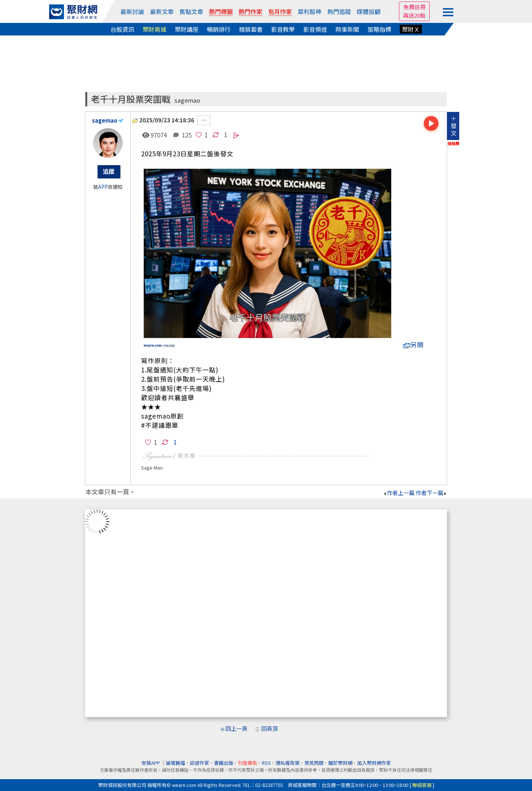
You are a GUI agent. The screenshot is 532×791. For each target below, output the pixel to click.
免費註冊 (415, 7)
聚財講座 (187, 29)
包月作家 (280, 11)
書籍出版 (224, 763)
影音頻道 (315, 29)
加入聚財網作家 (374, 763)
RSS (266, 763)
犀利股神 (310, 11)
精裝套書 (251, 29)
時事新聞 (347, 29)
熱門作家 (250, 11)
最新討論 (132, 11)
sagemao (187, 100)
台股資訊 (122, 29)
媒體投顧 (369, 11)
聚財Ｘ (411, 29)
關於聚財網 (340, 763)
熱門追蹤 (339, 11)
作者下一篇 (431, 493)
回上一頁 (236, 728)
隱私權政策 (288, 763)
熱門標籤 (221, 11)
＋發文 (454, 126)
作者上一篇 (399, 493)
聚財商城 (154, 29)
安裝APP (151, 763)
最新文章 (162, 11)
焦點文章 (191, 11)
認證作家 (199, 763)
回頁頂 (270, 728)
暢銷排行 (219, 29)
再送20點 (414, 15)
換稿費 (453, 143)
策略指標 (379, 29)
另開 (413, 345)
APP (103, 187)
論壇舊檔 (175, 763)
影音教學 (283, 29)
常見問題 (314, 763)
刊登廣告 (248, 763)
